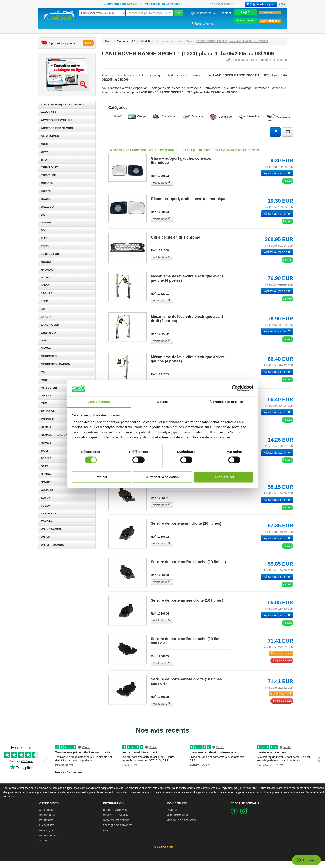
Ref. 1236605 (160, 663)
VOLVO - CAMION (53, 545)
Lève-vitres (249, 117)
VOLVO (46, 537)
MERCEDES (49, 356)
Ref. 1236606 (160, 704)
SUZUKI (46, 498)
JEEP (45, 301)
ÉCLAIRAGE (46, 827)
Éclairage (193, 116)
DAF (44, 215)
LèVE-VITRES (47, 832)
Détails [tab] (163, 402)
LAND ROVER (50, 325)
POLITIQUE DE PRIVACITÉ (118, 832)
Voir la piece (162, 183)
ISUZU (45, 278)
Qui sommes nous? (204, 13)
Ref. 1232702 (160, 335)
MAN (44, 340)
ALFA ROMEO (50, 136)
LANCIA (46, 317)
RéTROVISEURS (48, 842)
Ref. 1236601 (160, 501)
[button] (245, 12)
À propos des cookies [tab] (226, 402)
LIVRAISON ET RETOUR (116, 827)
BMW (45, 152)
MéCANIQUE (46, 837)
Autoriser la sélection (162, 477)
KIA (43, 309)
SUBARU (47, 490)
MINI (44, 380)
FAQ (105, 837)
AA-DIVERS (49, 112)
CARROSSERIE (48, 822)
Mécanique (220, 117)
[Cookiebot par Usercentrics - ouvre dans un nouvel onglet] (235, 388)
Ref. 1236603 (160, 580)
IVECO (45, 285)
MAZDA (46, 348)
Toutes (118, 116)
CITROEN (47, 183)
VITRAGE (44, 848)
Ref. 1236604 (160, 619)
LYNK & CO (48, 333)
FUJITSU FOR (50, 254)
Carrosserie (278, 117)
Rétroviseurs (164, 116)
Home (109, 41)
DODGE (46, 222)
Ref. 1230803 (160, 176)
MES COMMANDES (177, 822)
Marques (122, 41)
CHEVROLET (50, 167)
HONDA (46, 262)
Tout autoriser (224, 477)
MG (43, 372)
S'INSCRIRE (173, 817)
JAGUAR (47, 293)
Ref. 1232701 (160, 295)
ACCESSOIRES (48, 817)
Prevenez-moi (281, 660)
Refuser (101, 477)
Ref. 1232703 (160, 376)
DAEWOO (47, 207)
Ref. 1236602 (160, 540)
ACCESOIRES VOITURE (57, 120)
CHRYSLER (49, 175)
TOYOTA (47, 521)
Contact (226, 13)
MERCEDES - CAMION (56, 364)
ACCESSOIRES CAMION (57, 128)
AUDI (44, 144)
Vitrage (137, 117)
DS (43, 230)
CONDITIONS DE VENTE (117, 817)
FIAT (44, 238)
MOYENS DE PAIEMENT (116, 822)
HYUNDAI (47, 270)
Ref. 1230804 (160, 212)
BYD (44, 160)
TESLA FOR (49, 514)
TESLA (46, 506)
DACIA (45, 199)
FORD (45, 246)
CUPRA (46, 191)
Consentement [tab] (99, 402)
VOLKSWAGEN (51, 529)
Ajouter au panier (277, 173)
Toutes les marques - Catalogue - (63, 104)
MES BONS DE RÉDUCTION (182, 827)
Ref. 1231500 (160, 250)
